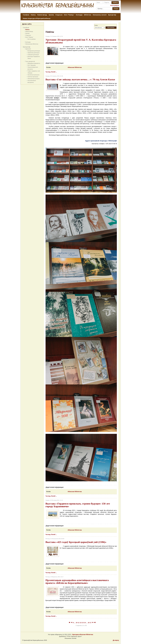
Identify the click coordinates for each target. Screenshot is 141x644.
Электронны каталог (100, 15)
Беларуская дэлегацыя (34, 51)
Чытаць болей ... (51, 72)
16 (89, 623)
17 (91, 623)
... (75, 623)
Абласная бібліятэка (75, 67)
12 (81, 623)
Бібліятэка (88, 15)
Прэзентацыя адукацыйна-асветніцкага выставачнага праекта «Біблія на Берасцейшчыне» (77, 582)
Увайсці (115, 2)
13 (83, 623)
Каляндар (79, 15)
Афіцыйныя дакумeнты (34, 63)
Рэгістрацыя (115, 5)
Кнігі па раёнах (32, 39)
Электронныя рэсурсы (34, 79)
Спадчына (59, 15)
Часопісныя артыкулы (34, 75)
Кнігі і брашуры (32, 65)
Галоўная (26, 15)
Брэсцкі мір (112, 15)
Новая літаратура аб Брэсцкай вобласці (37, 18)
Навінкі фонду (42, 15)
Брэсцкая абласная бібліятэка (83, 634)
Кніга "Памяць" (69, 15)
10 (77, 623)
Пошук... (96, 7)
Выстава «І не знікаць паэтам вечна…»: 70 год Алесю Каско (80, 79)
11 (79, 623)
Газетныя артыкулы (33, 77)
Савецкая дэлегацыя (33, 55)
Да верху (116, 640)
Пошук (116, 9)
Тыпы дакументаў (30, 61)
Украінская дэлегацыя (34, 53)
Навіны (33, 15)
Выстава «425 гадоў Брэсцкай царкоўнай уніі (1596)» (76, 542)
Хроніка (51, 15)
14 (85, 623)
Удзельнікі (28, 49)
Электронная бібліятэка (32, 44)
